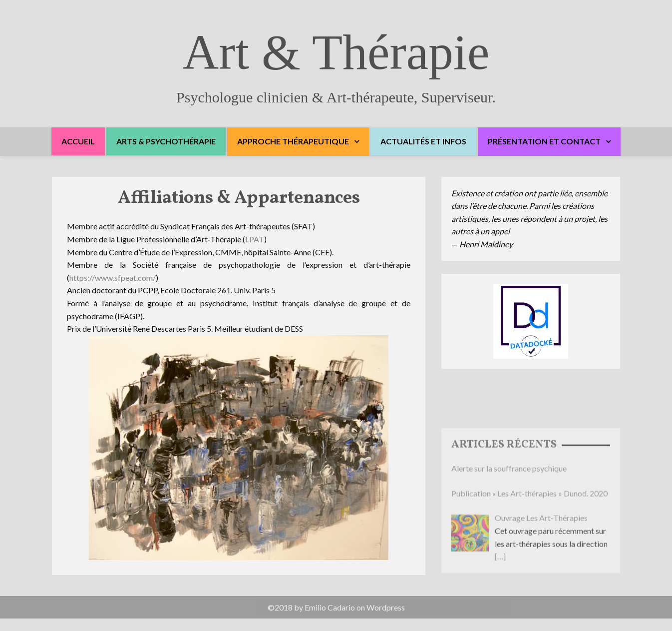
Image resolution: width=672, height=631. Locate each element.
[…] (500, 591)
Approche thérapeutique (293, 141)
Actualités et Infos (423, 141)
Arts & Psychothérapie (166, 141)
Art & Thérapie (336, 52)
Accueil (78, 141)
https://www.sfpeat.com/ (113, 279)
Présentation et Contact (544, 141)
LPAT (255, 241)
